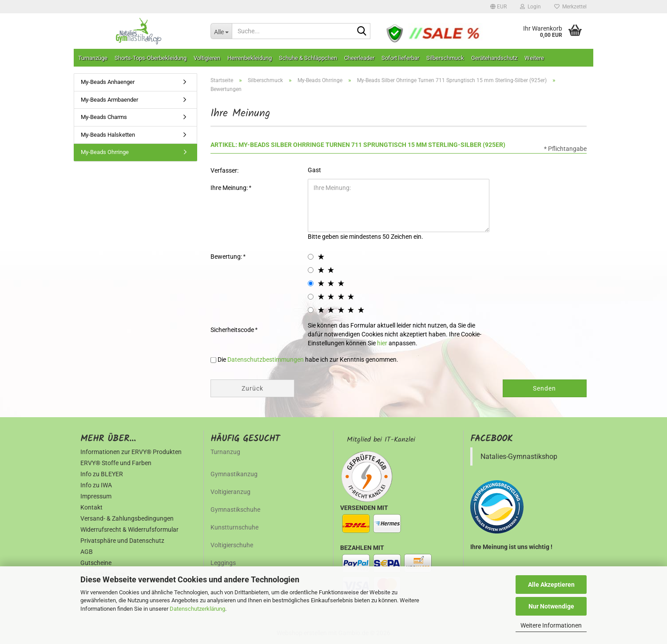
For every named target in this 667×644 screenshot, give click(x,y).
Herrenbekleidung (250, 58)
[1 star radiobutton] (311, 257)
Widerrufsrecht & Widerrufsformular (129, 529)
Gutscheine (96, 563)
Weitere (534, 58)
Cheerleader (359, 58)
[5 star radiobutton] (311, 310)
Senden (544, 388)
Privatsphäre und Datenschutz (122, 541)
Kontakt (91, 507)
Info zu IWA (96, 485)
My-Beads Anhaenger (108, 82)
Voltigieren (207, 58)
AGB (87, 552)
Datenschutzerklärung (197, 609)
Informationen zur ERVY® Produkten (131, 452)
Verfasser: (224, 170)
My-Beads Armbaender (109, 100)
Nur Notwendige (551, 606)
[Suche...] (221, 31)
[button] (498, 7)
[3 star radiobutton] (311, 283)
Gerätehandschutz (494, 58)
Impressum (96, 496)
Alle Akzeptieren (551, 585)
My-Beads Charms (104, 117)
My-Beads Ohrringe (105, 152)
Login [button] (530, 7)
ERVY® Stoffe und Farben (116, 463)
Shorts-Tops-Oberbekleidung (151, 58)
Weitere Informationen (551, 625)
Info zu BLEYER (102, 474)
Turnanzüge (93, 58)
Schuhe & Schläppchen (308, 58)
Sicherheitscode (233, 330)
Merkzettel (570, 7)
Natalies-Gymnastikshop (519, 456)
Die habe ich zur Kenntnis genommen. (308, 360)
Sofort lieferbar (400, 58)
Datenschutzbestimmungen (266, 360)
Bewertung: (227, 257)
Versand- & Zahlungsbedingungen (127, 518)
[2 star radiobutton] (311, 270)
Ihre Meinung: (230, 188)
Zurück (252, 388)
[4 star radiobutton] (311, 297)
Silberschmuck (445, 58)
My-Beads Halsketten (108, 135)
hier (382, 343)
